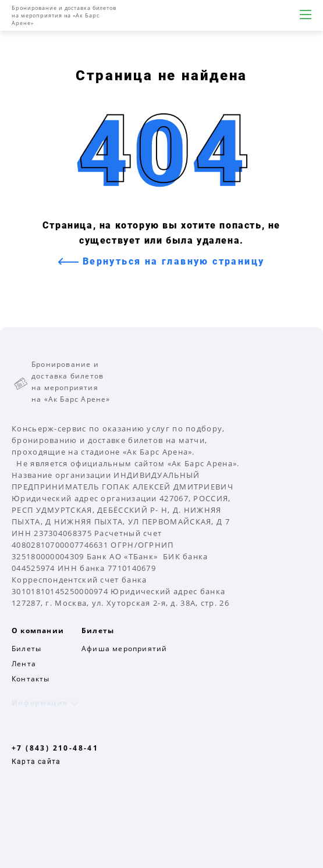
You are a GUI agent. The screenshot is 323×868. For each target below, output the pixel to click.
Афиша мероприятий (124, 649)
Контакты (31, 679)
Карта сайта (36, 762)
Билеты (26, 649)
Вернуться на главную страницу (171, 261)
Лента (24, 664)
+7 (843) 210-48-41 (55, 748)
